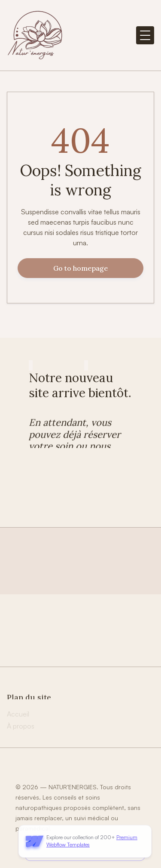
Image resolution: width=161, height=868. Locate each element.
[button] (145, 35)
